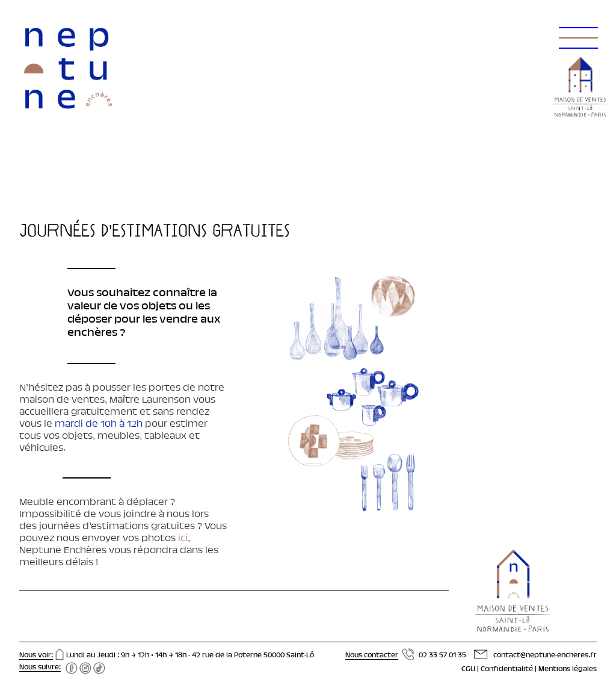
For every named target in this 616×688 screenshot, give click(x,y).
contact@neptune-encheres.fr (545, 655)
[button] (576, 24)
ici (182, 539)
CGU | (471, 669)
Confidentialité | (510, 669)
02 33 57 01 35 (442, 655)
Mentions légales (568, 669)
